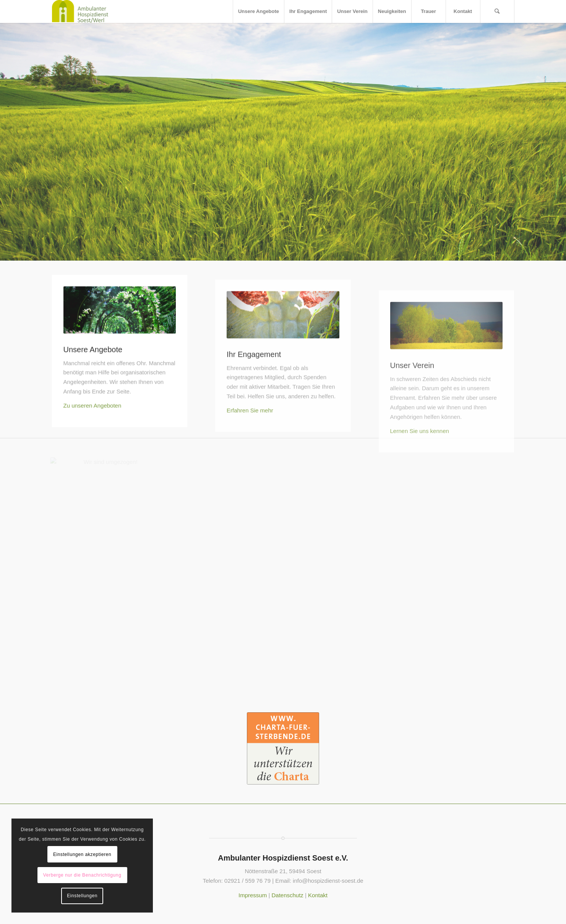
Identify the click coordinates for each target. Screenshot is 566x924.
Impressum (253, 895)
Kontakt (318, 895)
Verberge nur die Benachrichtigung (82, 875)
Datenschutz (287, 895)
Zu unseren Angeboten (92, 433)
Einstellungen (82, 896)
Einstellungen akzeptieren (82, 854)
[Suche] (497, 11)
